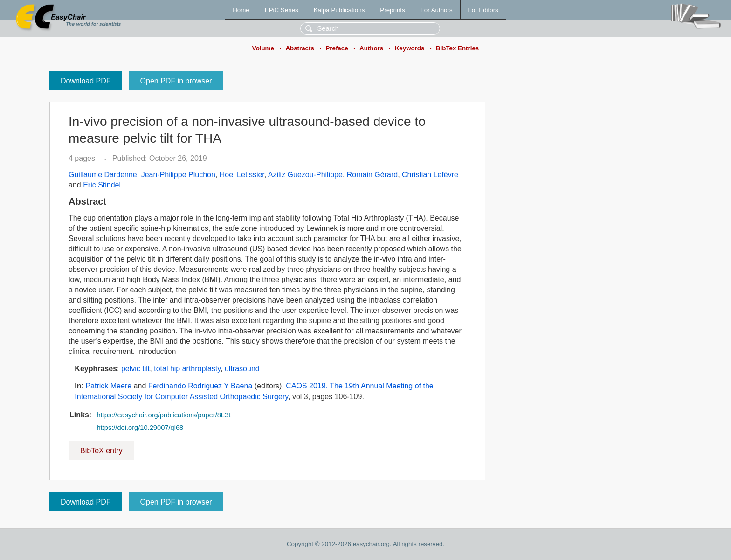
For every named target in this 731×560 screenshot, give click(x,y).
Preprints (392, 10)
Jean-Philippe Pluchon (178, 175)
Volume (263, 48)
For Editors (483, 10)
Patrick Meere (108, 386)
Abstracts (300, 48)
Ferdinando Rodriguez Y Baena (200, 386)
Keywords (410, 48)
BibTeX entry (101, 448)
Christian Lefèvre (430, 175)
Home (241, 10)
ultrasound (242, 369)
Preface (337, 48)
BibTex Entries (457, 48)
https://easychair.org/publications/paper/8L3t (163, 415)
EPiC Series (282, 10)
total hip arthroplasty (187, 369)
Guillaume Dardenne (103, 175)
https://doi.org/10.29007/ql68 (140, 428)
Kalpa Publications (339, 10)
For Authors (437, 10)
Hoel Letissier (242, 175)
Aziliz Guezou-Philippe (305, 175)
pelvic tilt (135, 369)
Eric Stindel (102, 185)
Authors (371, 48)
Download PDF (86, 81)
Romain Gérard (372, 175)
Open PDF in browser (176, 81)
